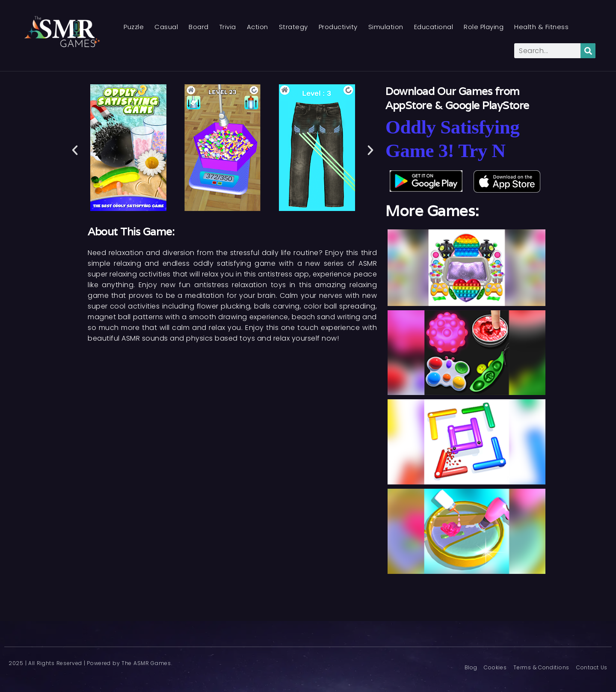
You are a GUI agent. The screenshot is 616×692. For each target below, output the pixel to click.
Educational (434, 27)
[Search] (588, 51)
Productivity (338, 27)
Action (258, 27)
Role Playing (484, 27)
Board (199, 27)
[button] (75, 150)
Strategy (293, 27)
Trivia (228, 27)
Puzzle (134, 27)
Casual (166, 27)
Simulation (386, 27)
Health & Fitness (541, 27)
